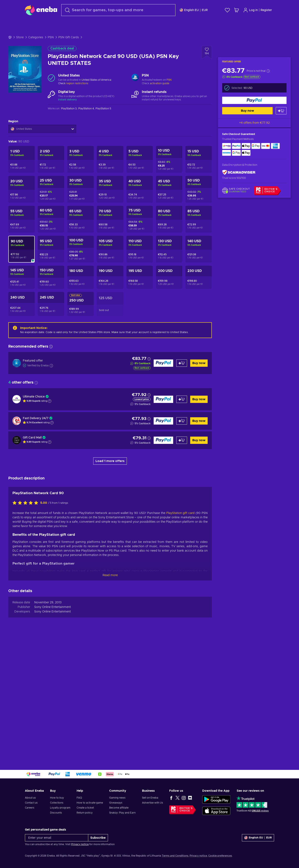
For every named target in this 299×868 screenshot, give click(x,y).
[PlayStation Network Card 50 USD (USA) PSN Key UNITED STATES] (199, 189)
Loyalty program (60, 808)
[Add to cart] (281, 111)
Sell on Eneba (150, 798)
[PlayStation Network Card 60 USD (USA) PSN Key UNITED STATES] (51, 219)
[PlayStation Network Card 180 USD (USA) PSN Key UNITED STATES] (80, 277)
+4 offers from (254, 123)
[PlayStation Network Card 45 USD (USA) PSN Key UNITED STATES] (169, 189)
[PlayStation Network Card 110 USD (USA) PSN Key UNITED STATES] (140, 249)
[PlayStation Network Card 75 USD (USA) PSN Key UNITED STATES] (140, 219)
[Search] (118, 10)
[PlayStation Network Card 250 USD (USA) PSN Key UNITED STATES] (80, 304)
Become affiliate (119, 808)
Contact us (31, 803)
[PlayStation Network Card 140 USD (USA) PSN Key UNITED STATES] (199, 249)
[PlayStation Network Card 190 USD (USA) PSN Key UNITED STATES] (110, 277)
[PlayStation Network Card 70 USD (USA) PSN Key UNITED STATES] (110, 219)
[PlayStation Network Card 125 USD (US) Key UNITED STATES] (110, 304)
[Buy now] (254, 100)
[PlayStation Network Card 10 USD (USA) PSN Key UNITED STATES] (169, 159)
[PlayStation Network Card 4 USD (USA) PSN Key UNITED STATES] (110, 159)
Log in (250, 10)
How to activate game (90, 803)
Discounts (56, 813)
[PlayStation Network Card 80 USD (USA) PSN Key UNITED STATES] (169, 219)
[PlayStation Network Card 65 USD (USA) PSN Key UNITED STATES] (80, 219)
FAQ (79, 798)
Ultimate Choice (34, 397)
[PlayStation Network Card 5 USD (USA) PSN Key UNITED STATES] (140, 159)
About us (30, 798)
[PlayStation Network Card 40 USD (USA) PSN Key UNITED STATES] (140, 189)
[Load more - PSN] (135, 78)
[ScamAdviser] (239, 172)
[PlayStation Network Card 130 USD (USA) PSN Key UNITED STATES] (169, 249)
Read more (110, 698)
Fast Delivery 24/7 (36, 418)
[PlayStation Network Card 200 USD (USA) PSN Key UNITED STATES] (169, 277)
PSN (51, 37)
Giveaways (116, 803)
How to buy (57, 798)
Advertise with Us (153, 803)
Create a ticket (85, 808)
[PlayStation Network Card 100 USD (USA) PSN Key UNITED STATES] (80, 249)
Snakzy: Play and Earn (122, 813)
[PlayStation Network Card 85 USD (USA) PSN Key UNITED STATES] (199, 219)
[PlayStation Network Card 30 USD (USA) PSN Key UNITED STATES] (80, 189)
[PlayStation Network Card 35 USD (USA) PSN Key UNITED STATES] (110, 189)
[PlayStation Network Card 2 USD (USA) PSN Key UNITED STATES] (51, 159)
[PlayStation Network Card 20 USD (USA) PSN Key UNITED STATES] (21, 189)
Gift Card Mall (32, 438)
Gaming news (117, 798)
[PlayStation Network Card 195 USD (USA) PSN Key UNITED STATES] (140, 277)
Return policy (85, 813)
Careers (30, 808)
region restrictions (77, 83)
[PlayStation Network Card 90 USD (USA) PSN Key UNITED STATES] (21, 249)
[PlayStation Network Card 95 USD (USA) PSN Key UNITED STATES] (51, 249)
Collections (57, 803)
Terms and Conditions (175, 856)
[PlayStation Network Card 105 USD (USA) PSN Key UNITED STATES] (110, 249)
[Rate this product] (26, 626)
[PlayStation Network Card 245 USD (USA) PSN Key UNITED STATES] (51, 304)
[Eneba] (41, 10)
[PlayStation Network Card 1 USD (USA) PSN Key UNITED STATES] (21, 159)
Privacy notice (80, 844)
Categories (36, 37)
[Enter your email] (57, 838)
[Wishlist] (227, 10)
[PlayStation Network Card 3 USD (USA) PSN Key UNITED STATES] (80, 159)
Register (266, 10)
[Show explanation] (50, 401)
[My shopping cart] (237, 10)
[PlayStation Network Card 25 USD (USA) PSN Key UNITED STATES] (51, 189)
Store (20, 37)
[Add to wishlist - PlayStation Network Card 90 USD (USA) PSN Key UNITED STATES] (207, 53)
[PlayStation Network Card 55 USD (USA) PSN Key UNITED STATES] (21, 219)
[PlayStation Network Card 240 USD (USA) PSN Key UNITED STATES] (21, 304)
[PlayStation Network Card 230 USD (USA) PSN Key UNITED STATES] (199, 277)
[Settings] (194, 10)
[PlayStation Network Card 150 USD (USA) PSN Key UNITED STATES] (51, 277)
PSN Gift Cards (69, 37)
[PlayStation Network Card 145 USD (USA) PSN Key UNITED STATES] (21, 277)
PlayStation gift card (181, 636)
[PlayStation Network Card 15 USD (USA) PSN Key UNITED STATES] (199, 159)
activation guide (160, 83)
